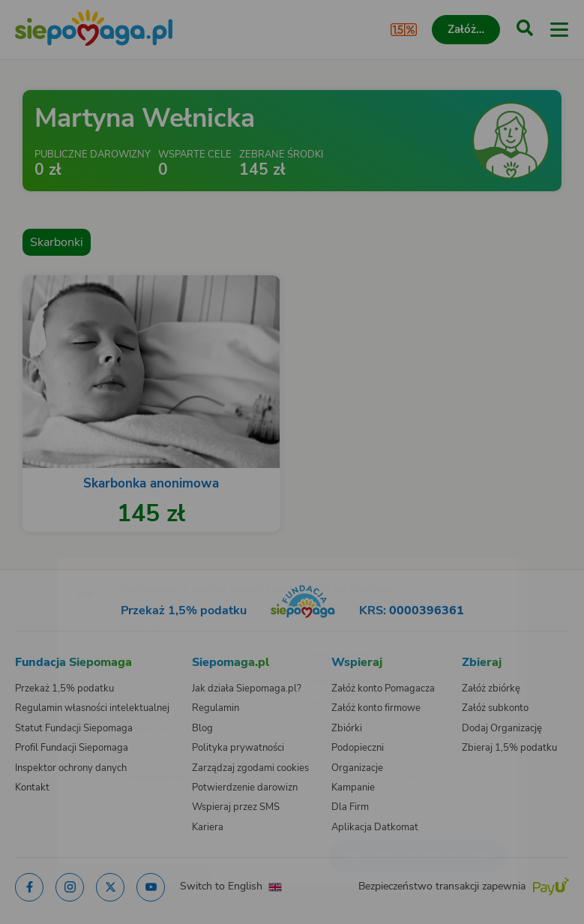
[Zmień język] (42, 560)
